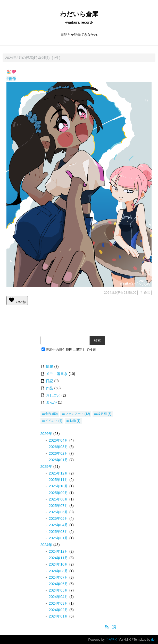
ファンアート (74, 414)
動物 (73, 421)
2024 (46, 545)
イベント (52, 421)
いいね (17, 300)
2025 (46, 467)
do (153, 640)
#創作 (11, 79)
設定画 (102, 414)
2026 (46, 434)
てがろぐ (112, 640)
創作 (48, 414)
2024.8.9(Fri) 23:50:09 (120, 293)
